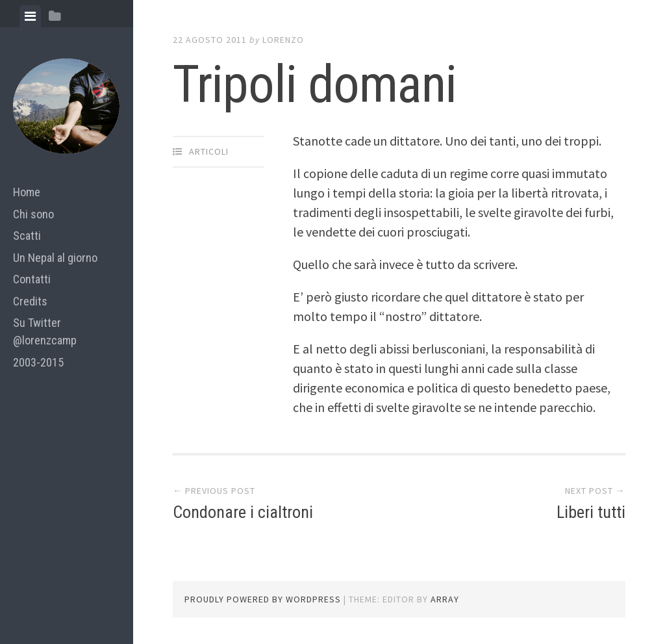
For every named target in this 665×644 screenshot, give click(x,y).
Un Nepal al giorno (55, 258)
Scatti (27, 236)
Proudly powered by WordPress (263, 599)
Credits (30, 301)
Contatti (32, 279)
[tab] (30, 16)
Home (27, 192)
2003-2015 (38, 362)
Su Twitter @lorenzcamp (45, 331)
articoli (209, 151)
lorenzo (283, 40)
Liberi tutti (591, 512)
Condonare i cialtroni (243, 512)
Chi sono (33, 214)
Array (445, 599)
